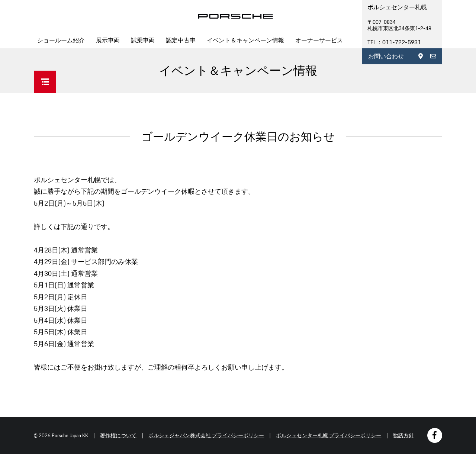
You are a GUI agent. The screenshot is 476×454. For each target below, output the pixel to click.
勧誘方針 (403, 435)
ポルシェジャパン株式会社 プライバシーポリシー (206, 435)
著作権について (118, 435)
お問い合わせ (386, 56)
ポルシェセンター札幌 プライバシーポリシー (329, 435)
